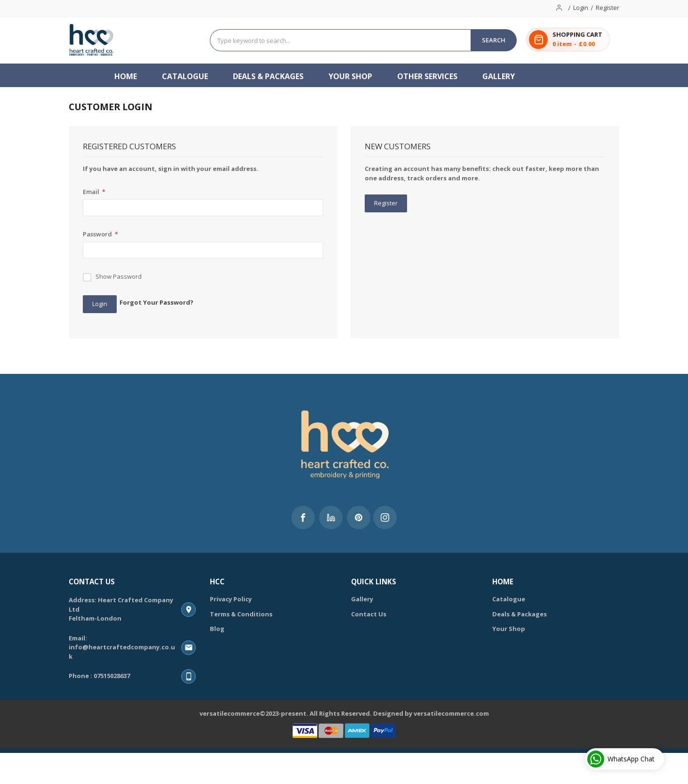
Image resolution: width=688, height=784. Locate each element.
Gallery (362, 599)
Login (581, 8)
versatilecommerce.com (451, 713)
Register (608, 8)
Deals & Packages (520, 614)
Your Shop (509, 629)
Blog (217, 629)
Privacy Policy (231, 599)
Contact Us (369, 614)
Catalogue (509, 599)
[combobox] (340, 40)
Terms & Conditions (241, 614)
